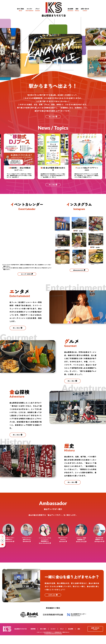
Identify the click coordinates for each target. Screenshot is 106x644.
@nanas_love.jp (83, 550)
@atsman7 (65, 551)
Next (105, 152)
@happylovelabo (11, 551)
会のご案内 (44, 638)
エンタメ (54, 638)
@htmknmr (29, 550)
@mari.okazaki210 (47, 551)
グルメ (62, 638)
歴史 (79, 638)
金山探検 (71, 638)
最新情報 (35, 638)
